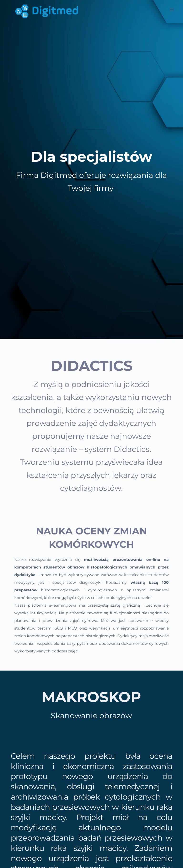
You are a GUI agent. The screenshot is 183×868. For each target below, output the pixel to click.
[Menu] (172, 10)
